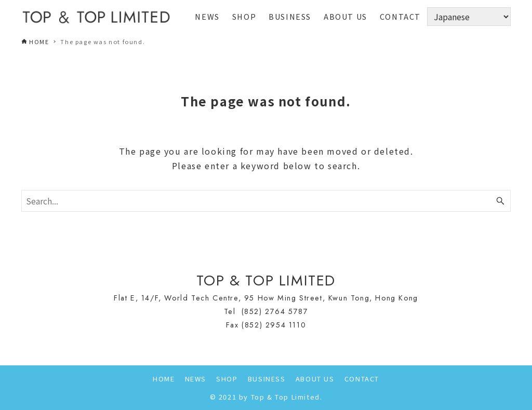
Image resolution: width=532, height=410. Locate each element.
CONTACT (362, 379)
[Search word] (266, 201)
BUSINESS (267, 379)
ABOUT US (315, 379)
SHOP (227, 379)
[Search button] (500, 201)
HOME (164, 379)
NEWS (196, 379)
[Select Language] (469, 17)
